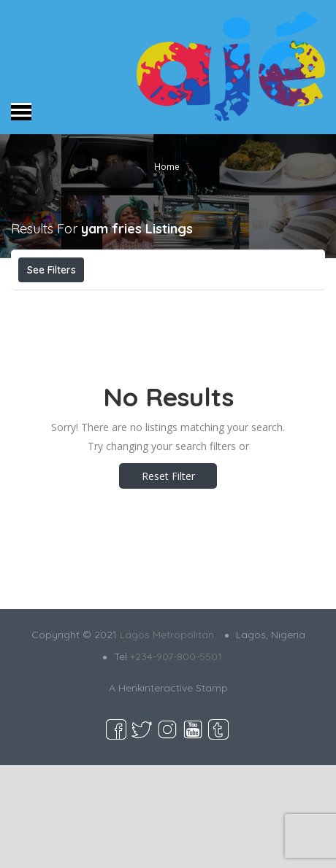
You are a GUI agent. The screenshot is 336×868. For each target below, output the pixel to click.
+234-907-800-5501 (176, 759)
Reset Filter (168, 579)
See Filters (51, 270)
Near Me (238, 302)
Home (167, 166)
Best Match (63, 335)
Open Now (126, 302)
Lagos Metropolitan (167, 737)
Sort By (145, 335)
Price (49, 302)
